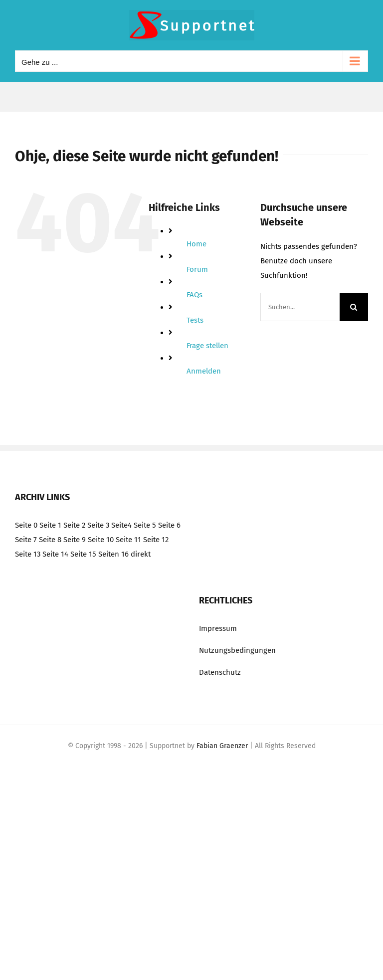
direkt (141, 554)
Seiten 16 (113, 554)
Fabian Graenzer (222, 746)
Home (196, 244)
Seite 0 (26, 525)
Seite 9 (75, 540)
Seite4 (121, 525)
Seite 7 (26, 540)
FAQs (194, 295)
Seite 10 (101, 540)
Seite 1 (50, 525)
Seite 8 (50, 540)
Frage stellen (207, 346)
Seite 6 (169, 525)
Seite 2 (74, 525)
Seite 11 (128, 540)
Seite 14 (55, 554)
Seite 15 (83, 554)
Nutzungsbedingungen (237, 650)
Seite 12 (156, 540)
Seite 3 (98, 525)
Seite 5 (145, 525)
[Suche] (354, 307)
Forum (197, 269)
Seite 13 (28, 554)
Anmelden (204, 371)
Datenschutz (220, 672)
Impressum (218, 628)
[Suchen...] (300, 307)
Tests (195, 320)
